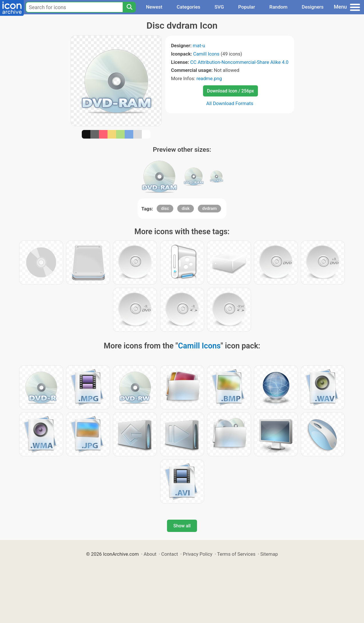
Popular (247, 7)
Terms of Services (236, 554)
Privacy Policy (197, 554)
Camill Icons (206, 54)
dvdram (209, 208)
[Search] (129, 7)
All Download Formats (230, 103)
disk (186, 208)
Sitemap (269, 554)
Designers (313, 7)
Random (278, 7)
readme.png (209, 78)
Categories (189, 7)
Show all (182, 526)
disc (165, 208)
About (150, 554)
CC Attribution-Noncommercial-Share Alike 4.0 (239, 62)
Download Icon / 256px (230, 91)
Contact (170, 554)
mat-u (199, 46)
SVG (219, 7)
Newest (154, 7)
